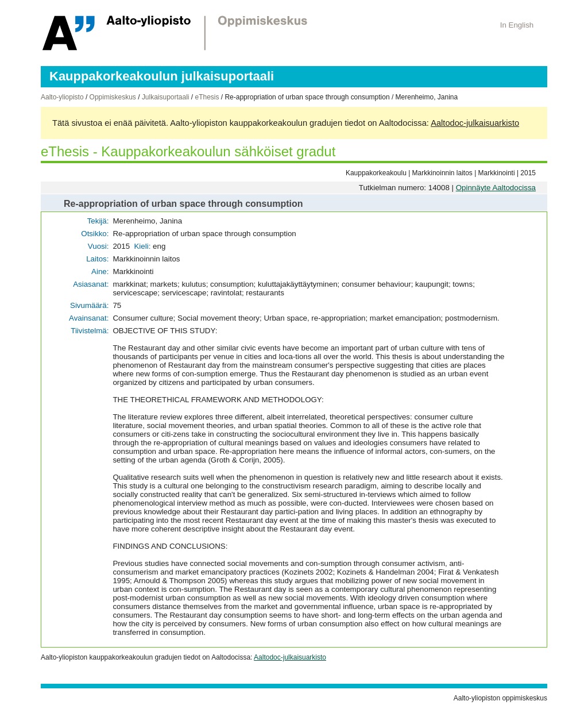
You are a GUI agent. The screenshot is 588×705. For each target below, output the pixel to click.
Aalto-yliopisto (62, 97)
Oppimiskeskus (113, 97)
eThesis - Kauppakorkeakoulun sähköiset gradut (188, 151)
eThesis (207, 97)
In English (517, 25)
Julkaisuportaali (166, 97)
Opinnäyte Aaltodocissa (496, 188)
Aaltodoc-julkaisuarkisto (475, 123)
